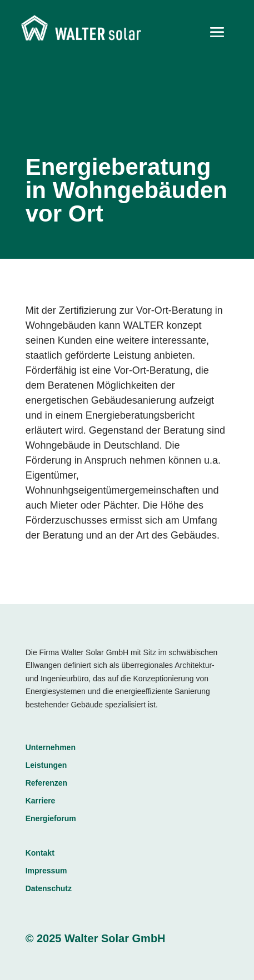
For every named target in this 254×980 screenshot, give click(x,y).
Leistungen (46, 765)
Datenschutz (49, 888)
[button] (20, 960)
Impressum (46, 871)
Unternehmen (51, 747)
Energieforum (51, 818)
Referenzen (46, 783)
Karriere (41, 801)
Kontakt (40, 853)
